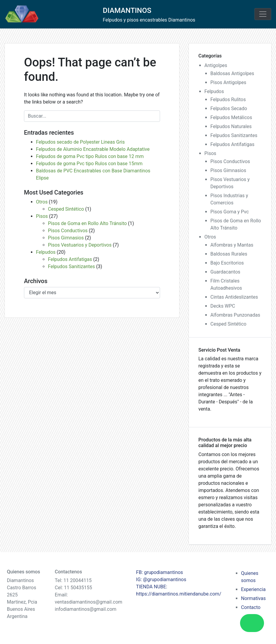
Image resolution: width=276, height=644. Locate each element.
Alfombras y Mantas (232, 245)
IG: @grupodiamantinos (161, 580)
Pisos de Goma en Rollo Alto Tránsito (87, 223)
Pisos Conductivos (68, 231)
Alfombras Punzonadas (235, 315)
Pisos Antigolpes (228, 82)
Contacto (251, 607)
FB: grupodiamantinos (160, 572)
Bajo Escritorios (227, 263)
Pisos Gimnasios (66, 238)
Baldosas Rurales (229, 254)
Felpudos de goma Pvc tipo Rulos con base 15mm (89, 164)
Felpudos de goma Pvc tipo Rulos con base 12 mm (90, 156)
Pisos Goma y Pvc (230, 212)
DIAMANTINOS (127, 10)
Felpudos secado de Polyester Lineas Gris (80, 142)
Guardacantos (225, 272)
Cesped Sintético (66, 209)
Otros (42, 202)
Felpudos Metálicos (231, 117)
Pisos (42, 216)
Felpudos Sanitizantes (71, 266)
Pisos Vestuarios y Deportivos (80, 245)
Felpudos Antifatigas (70, 259)
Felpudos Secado (229, 108)
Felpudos (46, 252)
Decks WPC (223, 306)
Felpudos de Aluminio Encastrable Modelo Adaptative (93, 149)
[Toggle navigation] (263, 14)
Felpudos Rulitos (228, 100)
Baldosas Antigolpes (232, 73)
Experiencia (253, 589)
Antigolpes (216, 65)
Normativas (253, 598)
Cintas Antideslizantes (234, 297)
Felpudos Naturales (231, 126)
